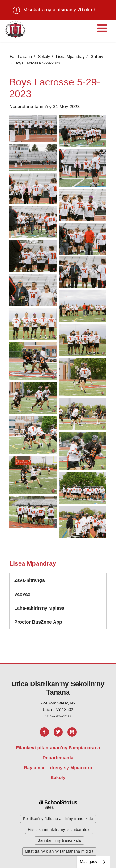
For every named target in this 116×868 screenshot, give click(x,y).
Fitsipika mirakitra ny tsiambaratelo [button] (59, 830)
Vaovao (22, 594)
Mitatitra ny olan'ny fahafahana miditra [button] (59, 851)
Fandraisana (21, 57)
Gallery (97, 57)
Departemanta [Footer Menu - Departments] (58, 758)
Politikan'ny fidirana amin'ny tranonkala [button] (58, 819)
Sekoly (44, 57)
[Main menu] (102, 28)
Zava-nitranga (29, 580)
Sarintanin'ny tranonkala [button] (59, 840)
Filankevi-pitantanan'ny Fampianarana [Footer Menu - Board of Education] (58, 748)
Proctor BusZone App (38, 622)
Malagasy (88, 862)
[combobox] (93, 862)
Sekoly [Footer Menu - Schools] (58, 777)
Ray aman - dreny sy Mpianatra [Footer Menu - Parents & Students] (58, 767)
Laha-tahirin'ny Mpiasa (39, 608)
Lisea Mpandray (70, 57)
